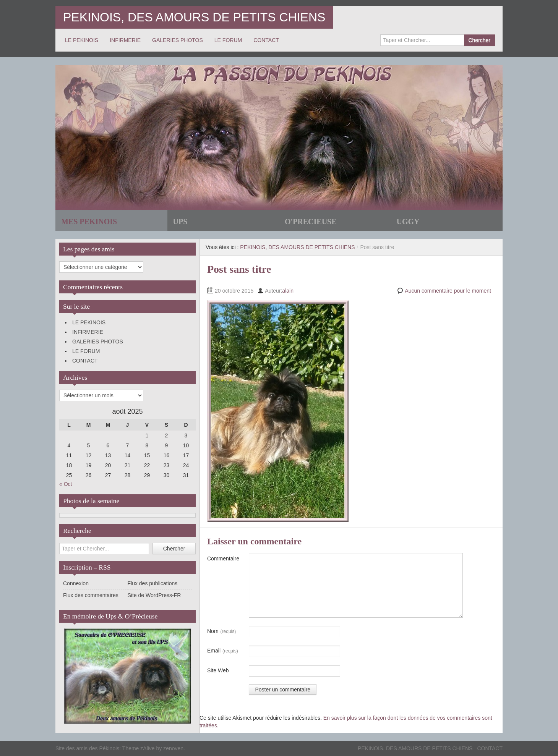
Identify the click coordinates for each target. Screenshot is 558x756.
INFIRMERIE (125, 40)
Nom (221, 631)
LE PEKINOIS (82, 40)
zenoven (173, 748)
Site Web (218, 670)
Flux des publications (153, 583)
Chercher (479, 40)
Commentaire (223, 559)
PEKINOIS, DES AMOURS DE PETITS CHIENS (194, 17)
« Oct (66, 484)
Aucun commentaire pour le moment (448, 291)
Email (223, 651)
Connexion (76, 583)
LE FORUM (228, 40)
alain (288, 291)
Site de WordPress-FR (154, 595)
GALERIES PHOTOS (178, 40)
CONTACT (266, 40)
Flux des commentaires (91, 595)
